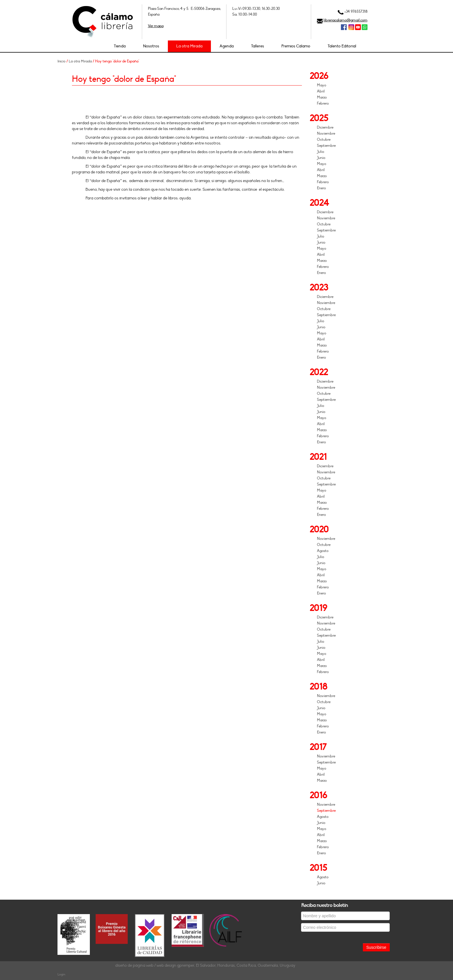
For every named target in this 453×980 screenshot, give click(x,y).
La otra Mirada (189, 46)
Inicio (62, 61)
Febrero (323, 103)
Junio (321, 158)
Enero (321, 188)
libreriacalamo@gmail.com (346, 20)
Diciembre (325, 127)
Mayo (322, 85)
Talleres (258, 46)
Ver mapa (156, 26)
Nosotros (151, 46)
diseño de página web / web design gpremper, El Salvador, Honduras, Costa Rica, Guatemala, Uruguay (205, 965)
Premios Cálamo (296, 46)
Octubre (324, 140)
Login (61, 974)
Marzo (322, 97)
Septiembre (326, 146)
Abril (321, 91)
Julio (321, 152)
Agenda (227, 46)
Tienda (120, 46)
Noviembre (326, 134)
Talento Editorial (342, 46)
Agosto (323, 551)
